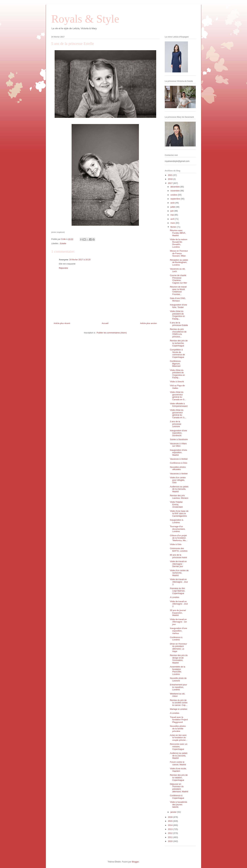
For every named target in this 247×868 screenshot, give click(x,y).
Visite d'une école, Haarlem (178, 770)
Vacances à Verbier (179, 459)
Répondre (63, 268)
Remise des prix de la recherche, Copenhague (179, 343)
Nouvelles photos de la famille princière (178, 729)
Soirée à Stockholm (179, 439)
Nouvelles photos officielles (178, 468)
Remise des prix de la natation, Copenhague (179, 777)
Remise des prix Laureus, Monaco (179, 497)
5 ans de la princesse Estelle (179, 324)
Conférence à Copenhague (177, 797)
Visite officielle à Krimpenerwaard (179, 405)
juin (172, 211)
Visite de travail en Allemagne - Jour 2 (179, 604)
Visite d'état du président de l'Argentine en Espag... (177, 315)
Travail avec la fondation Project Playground (179, 720)
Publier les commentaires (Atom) (112, 333)
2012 (171, 833)
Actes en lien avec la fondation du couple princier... (179, 738)
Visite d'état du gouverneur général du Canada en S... (178, 396)
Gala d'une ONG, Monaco (178, 299)
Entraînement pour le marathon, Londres (178, 687)
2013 (171, 829)
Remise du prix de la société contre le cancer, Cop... (179, 703)
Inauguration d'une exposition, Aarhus (178, 631)
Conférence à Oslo (178, 463)
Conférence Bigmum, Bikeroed (175, 364)
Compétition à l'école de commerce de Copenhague (177, 353)
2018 (171, 179)
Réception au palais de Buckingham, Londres (179, 262)
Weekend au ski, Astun (177, 695)
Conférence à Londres (176, 639)
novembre (175, 191)
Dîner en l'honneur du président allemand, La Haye (178, 648)
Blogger (135, 862)
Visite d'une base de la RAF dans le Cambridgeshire (179, 513)
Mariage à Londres (178, 709)
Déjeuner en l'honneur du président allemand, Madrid (179, 788)
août (173, 203)
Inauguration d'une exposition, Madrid (178, 453)
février (174, 227)
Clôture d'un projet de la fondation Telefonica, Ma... (179, 538)
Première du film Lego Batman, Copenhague (177, 591)
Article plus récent (62, 323)
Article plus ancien (149, 323)
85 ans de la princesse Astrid (178, 556)
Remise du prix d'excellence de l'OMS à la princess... (178, 333)
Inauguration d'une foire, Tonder (178, 306)
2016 (171, 817)
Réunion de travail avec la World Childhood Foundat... (178, 290)
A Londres (175, 597)
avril (173, 219)
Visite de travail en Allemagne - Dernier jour (178, 564)
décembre (175, 187)
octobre (174, 195)
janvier (174, 812)
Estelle (63, 243)
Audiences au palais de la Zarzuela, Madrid (179, 489)
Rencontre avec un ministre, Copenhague (179, 746)
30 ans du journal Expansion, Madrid (178, 613)
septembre (176, 199)
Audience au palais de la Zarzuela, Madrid (179, 756)
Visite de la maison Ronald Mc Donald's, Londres (179, 243)
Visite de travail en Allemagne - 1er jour (178, 622)
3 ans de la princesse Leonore (175, 424)
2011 (171, 837)
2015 (171, 821)
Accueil (105, 323)
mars (173, 223)
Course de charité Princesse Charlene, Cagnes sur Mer (178, 279)
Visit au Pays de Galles (177, 387)
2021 (171, 175)
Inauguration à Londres (176, 521)
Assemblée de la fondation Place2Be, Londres (177, 670)
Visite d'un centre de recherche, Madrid (179, 573)
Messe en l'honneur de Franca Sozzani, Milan (179, 253)
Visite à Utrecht (177, 382)
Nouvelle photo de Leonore (178, 679)
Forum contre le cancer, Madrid (178, 763)
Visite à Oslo (176, 544)
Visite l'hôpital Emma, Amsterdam (176, 504)
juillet (173, 207)
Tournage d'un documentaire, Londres (178, 529)
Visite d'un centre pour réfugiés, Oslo (178, 480)
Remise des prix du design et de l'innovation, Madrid (179, 659)
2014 (171, 825)
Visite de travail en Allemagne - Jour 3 (179, 582)
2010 (171, 841)
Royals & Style (85, 19)
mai (172, 215)
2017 (171, 183)
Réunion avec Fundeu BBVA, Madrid (178, 233)
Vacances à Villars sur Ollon (178, 445)
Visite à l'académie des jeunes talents (178, 804)
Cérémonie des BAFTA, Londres (179, 550)
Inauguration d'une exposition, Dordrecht (178, 433)
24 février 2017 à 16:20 (80, 260)
